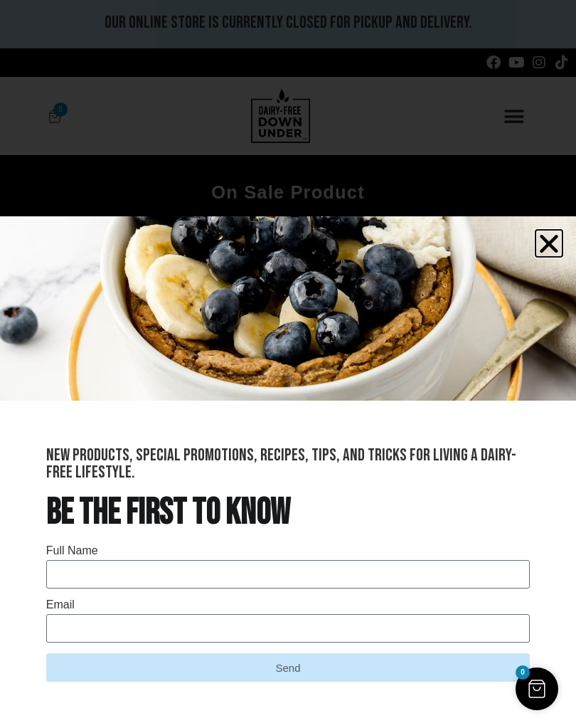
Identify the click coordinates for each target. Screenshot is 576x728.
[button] (549, 243)
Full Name (72, 551)
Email (60, 605)
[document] (288, 364)
